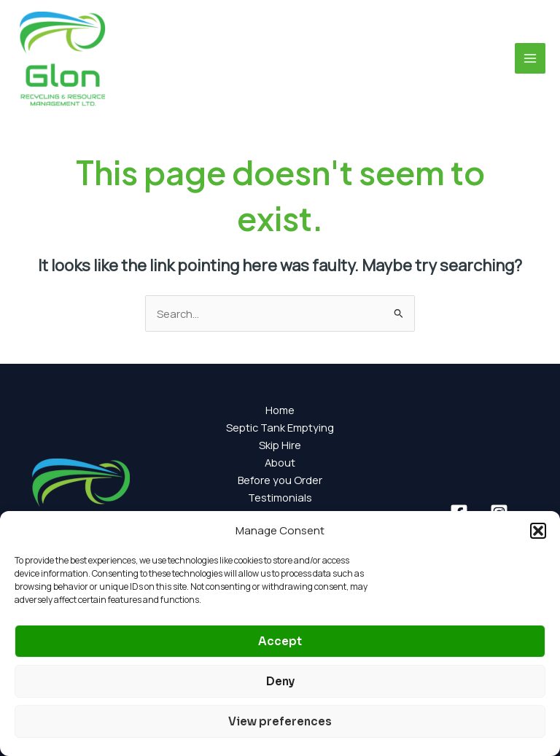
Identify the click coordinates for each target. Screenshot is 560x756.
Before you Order (280, 480)
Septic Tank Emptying (280, 427)
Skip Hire (280, 445)
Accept (280, 641)
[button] (538, 531)
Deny (280, 681)
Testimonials (280, 497)
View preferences (280, 721)
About (280, 462)
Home (280, 410)
